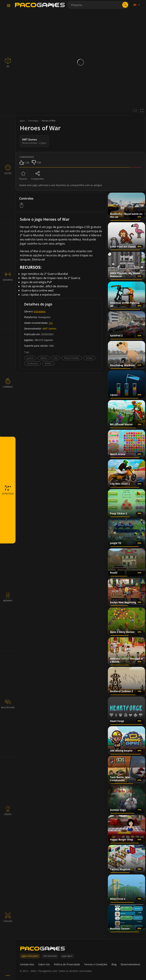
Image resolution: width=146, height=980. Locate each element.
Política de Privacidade (67, 964)
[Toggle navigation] (9, 6)
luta (56, 358)
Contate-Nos (27, 964)
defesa (44, 358)
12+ (51, 323)
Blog (114, 964)
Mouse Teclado (72, 358)
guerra (30, 358)
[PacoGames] (43, 949)
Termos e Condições (96, 964)
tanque (89, 358)
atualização (32, 363)
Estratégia (40, 311)
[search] (125, 5)
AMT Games (49, 329)
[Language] (137, 5)
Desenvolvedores (130, 964)
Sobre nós (44, 964)
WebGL (48, 363)
